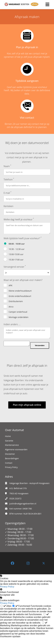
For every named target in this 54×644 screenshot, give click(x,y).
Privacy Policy (7, 593)
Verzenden (13, 352)
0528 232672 (15, 505)
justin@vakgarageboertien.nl (23, 510)
